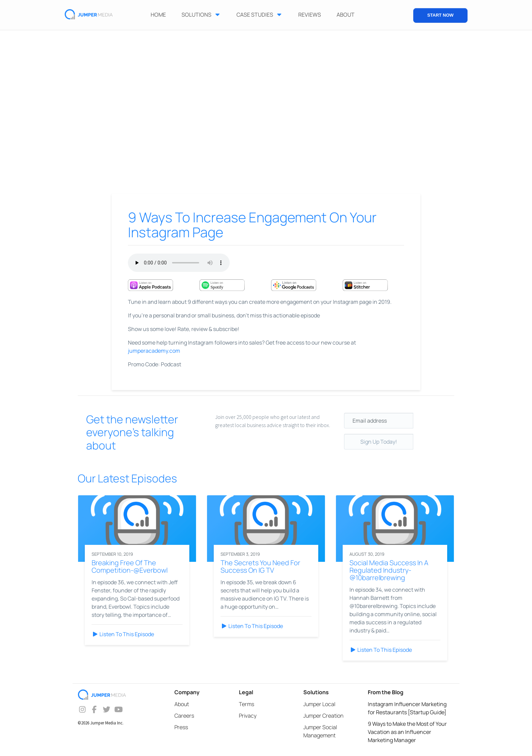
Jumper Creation (323, 716)
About (182, 704)
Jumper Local (319, 704)
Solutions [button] (201, 15)
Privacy (248, 716)
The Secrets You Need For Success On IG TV (260, 566)
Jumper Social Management (320, 731)
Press (181, 727)
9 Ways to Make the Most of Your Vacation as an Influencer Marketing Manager (407, 732)
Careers (184, 716)
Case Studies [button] (260, 15)
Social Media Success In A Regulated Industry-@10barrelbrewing (389, 570)
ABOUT (346, 15)
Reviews (310, 15)
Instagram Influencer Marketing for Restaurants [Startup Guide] (407, 708)
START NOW (440, 15)
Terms (246, 704)
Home (158, 15)
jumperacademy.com (154, 351)
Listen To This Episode (123, 634)
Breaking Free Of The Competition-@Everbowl (130, 566)
